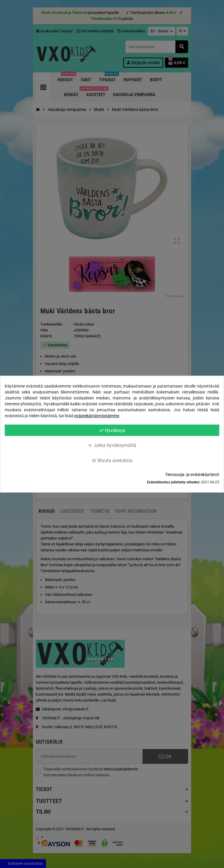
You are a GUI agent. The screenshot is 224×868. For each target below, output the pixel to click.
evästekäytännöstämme (97, 415)
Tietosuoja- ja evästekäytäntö (192, 475)
